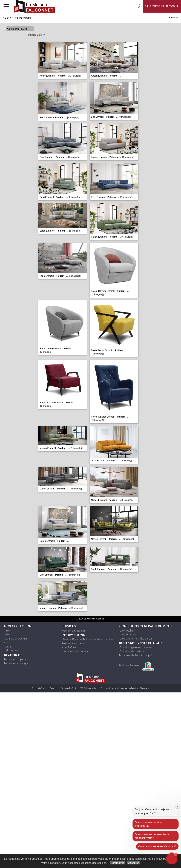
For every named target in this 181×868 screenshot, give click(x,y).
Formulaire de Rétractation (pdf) (136, 655)
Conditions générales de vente (135, 647)
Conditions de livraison (131, 651)
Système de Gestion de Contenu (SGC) (73, 688)
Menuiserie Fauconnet (73, 631)
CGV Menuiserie (128, 635)
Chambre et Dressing (16, 639)
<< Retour (173, 17)
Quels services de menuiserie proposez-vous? (152, 836)
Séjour (8, 635)
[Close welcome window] (177, 806)
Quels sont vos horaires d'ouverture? (149, 824)
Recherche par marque (16, 663)
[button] (172, 859)
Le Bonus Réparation (130, 665)
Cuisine (8, 647)
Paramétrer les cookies (74, 643)
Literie (7, 642)
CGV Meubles (127, 631)
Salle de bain (11, 650)
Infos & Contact (70, 647)
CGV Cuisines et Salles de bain (136, 639)
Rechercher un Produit (162, 6)
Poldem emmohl (22, 18)
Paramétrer (117, 863)
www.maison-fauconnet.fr (75, 651)
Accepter (133, 863)
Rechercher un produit (16, 659)
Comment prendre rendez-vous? (157, 846)
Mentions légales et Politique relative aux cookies (88, 639)
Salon (8, 18)
